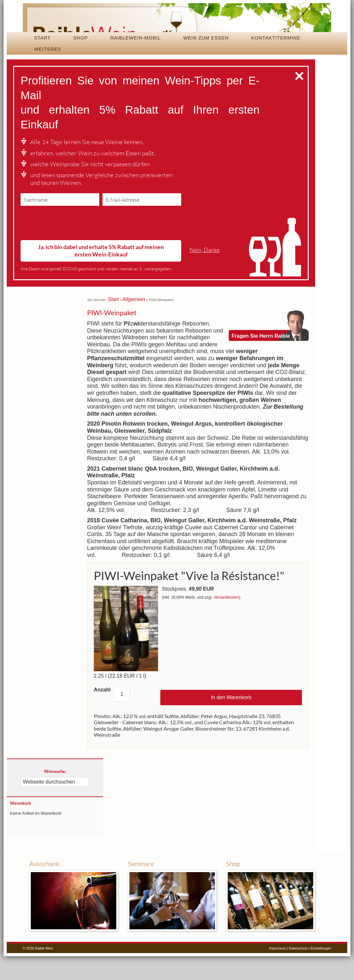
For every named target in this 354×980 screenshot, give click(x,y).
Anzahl (102, 713)
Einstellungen (321, 972)
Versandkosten (226, 621)
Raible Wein (177, 30)
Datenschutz (298, 972)
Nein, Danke (205, 276)
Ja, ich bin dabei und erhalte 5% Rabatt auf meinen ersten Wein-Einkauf (101, 276)
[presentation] (69, 250)
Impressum (278, 972)
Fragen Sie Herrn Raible (261, 347)
